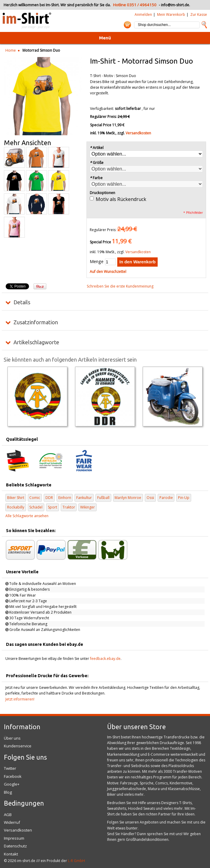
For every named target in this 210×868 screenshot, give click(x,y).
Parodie (166, 498)
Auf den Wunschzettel (108, 272)
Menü (105, 38)
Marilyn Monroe (128, 498)
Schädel (36, 507)
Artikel (97, 148)
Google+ (12, 784)
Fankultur (84, 498)
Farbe (96, 178)
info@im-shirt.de (175, 5)
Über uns (12, 738)
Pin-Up (184, 498)
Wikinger (87, 507)
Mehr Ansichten (28, 143)
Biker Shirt (16, 498)
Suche (204, 25)
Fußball (103, 498)
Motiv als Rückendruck (121, 199)
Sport (52, 507)
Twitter (10, 768)
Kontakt (11, 854)
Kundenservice (18, 746)
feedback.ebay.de (105, 659)
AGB (8, 815)
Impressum (14, 838)
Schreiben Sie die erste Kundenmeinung (120, 286)
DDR (49, 498)
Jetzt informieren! (20, 699)
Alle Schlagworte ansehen (27, 516)
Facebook (13, 776)
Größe (97, 163)
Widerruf (12, 822)
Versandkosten (138, 133)
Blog (8, 792)
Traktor (69, 507)
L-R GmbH (76, 861)
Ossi (150, 498)
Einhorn (65, 498)
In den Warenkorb (137, 262)
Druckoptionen (102, 193)
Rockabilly (16, 507)
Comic (35, 498)
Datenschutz (15, 846)
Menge (97, 261)
